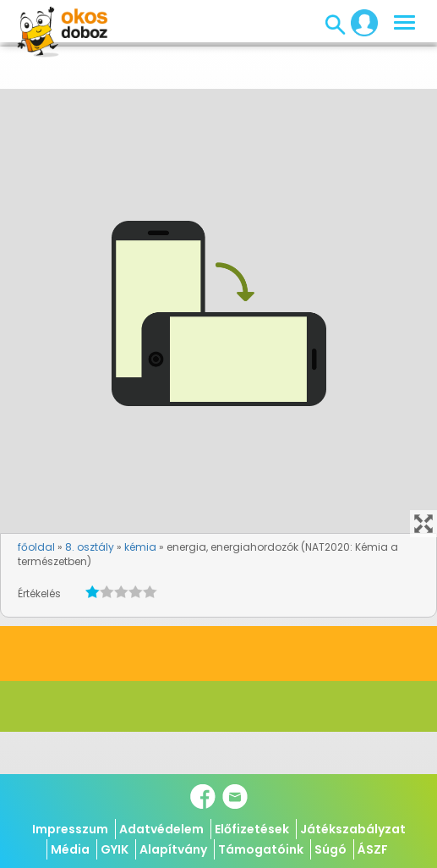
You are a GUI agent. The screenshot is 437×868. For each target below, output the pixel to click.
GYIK (115, 849)
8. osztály (90, 547)
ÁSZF (373, 849)
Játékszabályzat (353, 829)
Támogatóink (261, 849)
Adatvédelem (161, 829)
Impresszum (70, 829)
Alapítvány (173, 849)
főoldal (36, 547)
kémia (140, 547)
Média (70, 849)
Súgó (330, 849)
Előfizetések (252, 829)
